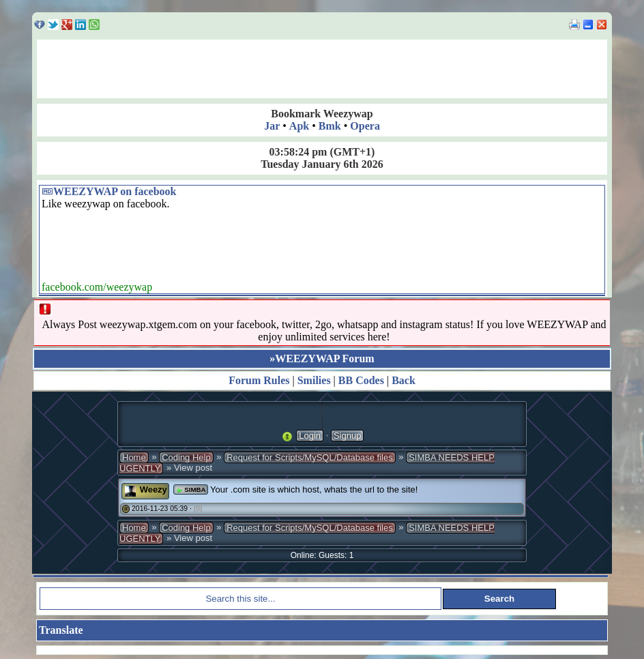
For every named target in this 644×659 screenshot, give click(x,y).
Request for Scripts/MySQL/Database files (310, 457)
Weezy (153, 489)
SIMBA (190, 489)
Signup (347, 436)
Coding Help (186, 457)
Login (310, 436)
